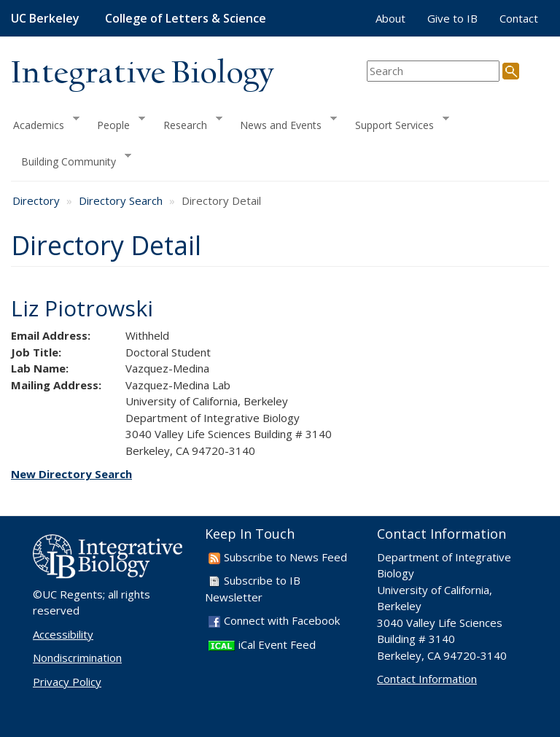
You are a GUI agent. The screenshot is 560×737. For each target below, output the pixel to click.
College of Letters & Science (186, 18)
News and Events (283, 123)
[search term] (433, 71)
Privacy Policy (67, 682)
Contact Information (427, 679)
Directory (36, 200)
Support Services (397, 123)
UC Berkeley (45, 18)
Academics (45, 123)
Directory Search (121, 200)
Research (188, 123)
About (390, 18)
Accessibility (63, 634)
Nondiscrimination (77, 658)
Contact (519, 18)
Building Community (71, 160)
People (116, 123)
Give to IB (452, 18)
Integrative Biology (142, 74)
